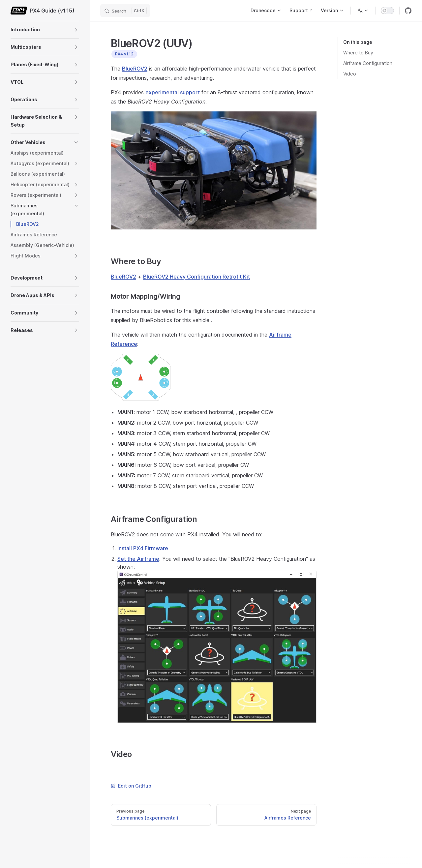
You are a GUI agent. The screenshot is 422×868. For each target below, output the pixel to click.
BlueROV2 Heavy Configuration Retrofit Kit (196, 277)
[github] (408, 11)
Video (350, 74)
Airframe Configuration (368, 63)
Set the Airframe (138, 559)
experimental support (173, 92)
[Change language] (363, 11)
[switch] (387, 11)
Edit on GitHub (131, 786)
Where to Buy (358, 53)
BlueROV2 (135, 69)
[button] (76, 30)
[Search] (125, 11)
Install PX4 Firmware (143, 548)
